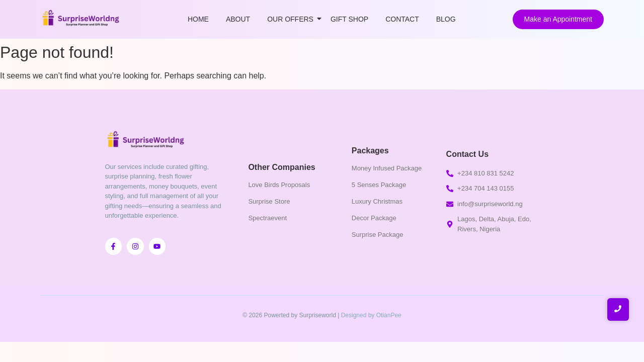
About (238, 19)
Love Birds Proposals (279, 185)
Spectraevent (267, 218)
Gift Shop (349, 19)
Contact (402, 19)
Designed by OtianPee (371, 315)
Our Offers (292, 19)
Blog (446, 19)
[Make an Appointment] (558, 19)
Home (198, 19)
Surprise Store (269, 201)
